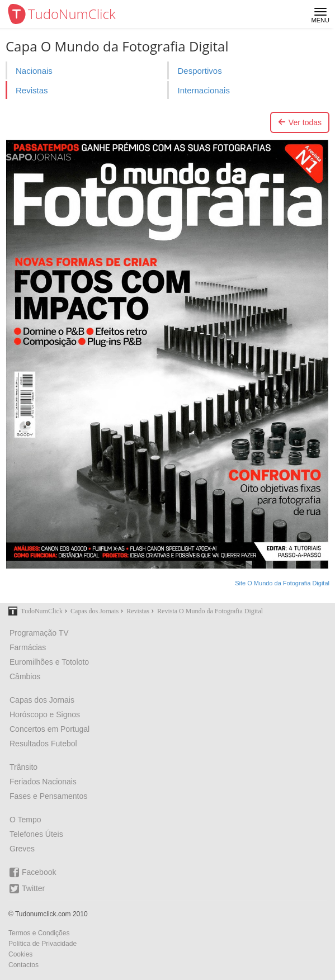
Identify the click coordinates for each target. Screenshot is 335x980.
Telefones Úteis (36, 834)
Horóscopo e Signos (45, 714)
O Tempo (25, 820)
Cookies (20, 954)
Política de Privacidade (43, 944)
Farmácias (28, 647)
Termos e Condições (39, 933)
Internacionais (203, 90)
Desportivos (199, 71)
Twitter (27, 889)
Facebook (33, 872)
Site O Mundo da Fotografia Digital (282, 583)
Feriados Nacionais (43, 782)
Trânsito (23, 767)
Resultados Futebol (43, 744)
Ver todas (300, 122)
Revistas (32, 90)
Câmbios (25, 676)
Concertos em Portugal (49, 729)
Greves (22, 849)
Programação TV (39, 633)
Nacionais (34, 71)
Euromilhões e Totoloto (49, 662)
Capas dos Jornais (42, 700)
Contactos (23, 965)
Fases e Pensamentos (48, 796)
